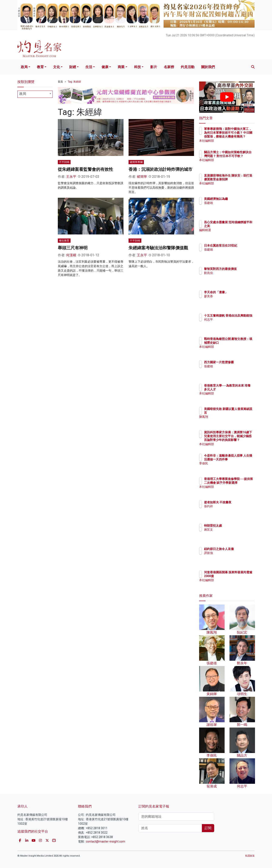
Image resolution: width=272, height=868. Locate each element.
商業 (121, 67)
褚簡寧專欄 (136, 162)
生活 (89, 67)
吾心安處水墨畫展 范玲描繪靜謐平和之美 (241, 226)
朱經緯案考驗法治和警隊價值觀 (158, 248)
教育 (40, 67)
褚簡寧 (142, 177)
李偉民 (233, 467)
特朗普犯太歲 (238, 526)
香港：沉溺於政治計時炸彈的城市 (160, 169)
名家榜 (169, 67)
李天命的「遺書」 (241, 292)
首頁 (60, 82)
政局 (24, 67)
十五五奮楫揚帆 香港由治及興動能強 (241, 319)
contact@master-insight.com (106, 841)
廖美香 (233, 296)
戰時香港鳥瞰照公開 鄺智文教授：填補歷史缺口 (241, 343)
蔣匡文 (233, 530)
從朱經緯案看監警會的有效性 (85, 169)
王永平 (71, 177)
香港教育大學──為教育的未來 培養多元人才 (240, 389)
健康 (105, 67)
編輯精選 (235, 234)
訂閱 (208, 828)
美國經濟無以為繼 (241, 199)
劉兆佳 (233, 277)
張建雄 (233, 203)
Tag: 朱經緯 (74, 82)
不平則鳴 (64, 162)
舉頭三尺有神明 (73, 248)
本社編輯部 (236, 141)
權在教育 (64, 241)
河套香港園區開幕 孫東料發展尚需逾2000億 (241, 576)
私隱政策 (250, 856)
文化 (57, 67)
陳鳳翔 (233, 421)
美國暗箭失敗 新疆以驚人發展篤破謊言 (241, 413)
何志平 (233, 327)
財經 (73, 67)
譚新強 (233, 557)
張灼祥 (233, 510)
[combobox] (35, 94)
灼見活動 (188, 67)
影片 (154, 67)
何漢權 (71, 255)
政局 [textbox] (23, 94)
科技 (137, 67)
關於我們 (208, 67)
